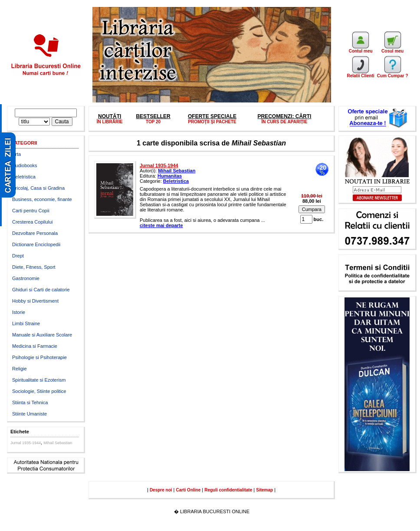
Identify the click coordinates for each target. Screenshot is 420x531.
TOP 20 (153, 122)
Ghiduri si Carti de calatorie (41, 290)
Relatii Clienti (360, 74)
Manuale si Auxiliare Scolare (42, 335)
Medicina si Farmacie (35, 346)
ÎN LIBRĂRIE (110, 122)
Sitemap (264, 490)
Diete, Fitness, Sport (34, 267)
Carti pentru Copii (31, 211)
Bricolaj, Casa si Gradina (38, 188)
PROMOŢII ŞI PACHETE (212, 122)
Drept (18, 256)
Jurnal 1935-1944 (26, 443)
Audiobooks (25, 165)
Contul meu (361, 49)
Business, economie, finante (42, 199)
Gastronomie (26, 278)
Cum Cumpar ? (393, 74)
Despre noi (161, 490)
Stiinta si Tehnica (30, 402)
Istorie (19, 312)
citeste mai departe (161, 225)
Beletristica (24, 177)
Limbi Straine (26, 323)
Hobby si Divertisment (35, 301)
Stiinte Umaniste (30, 414)
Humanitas (170, 176)
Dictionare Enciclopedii (36, 244)
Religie (20, 369)
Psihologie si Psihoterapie (39, 357)
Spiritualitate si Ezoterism (39, 380)
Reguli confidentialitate (228, 490)
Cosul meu (392, 49)
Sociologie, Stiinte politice (39, 391)
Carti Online (189, 490)
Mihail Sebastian (58, 443)
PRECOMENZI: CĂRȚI (284, 116)
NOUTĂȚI (110, 116)
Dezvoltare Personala (35, 233)
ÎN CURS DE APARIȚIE (284, 122)
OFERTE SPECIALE (212, 116)
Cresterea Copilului (33, 222)
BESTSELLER (153, 116)
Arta (16, 154)
